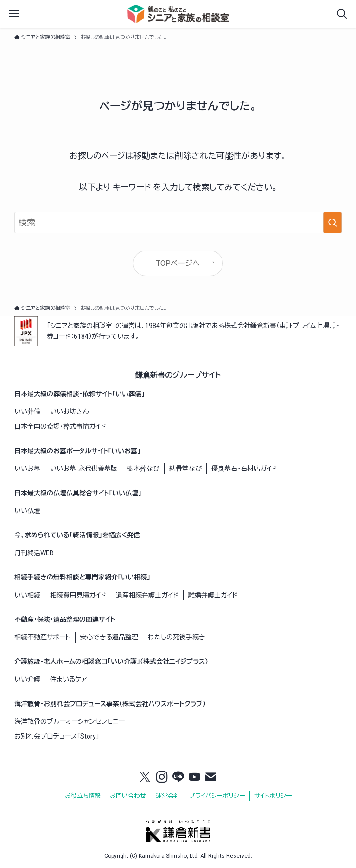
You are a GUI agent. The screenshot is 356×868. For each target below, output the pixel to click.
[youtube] (195, 778)
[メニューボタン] (14, 14)
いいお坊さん (69, 411)
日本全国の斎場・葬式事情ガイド (60, 426)
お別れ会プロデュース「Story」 (57, 736)
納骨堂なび (185, 469)
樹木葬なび (143, 469)
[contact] (211, 778)
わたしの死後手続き (177, 637)
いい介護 (27, 679)
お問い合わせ (128, 796)
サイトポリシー (273, 796)
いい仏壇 (27, 511)
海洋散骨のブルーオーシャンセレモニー (70, 721)
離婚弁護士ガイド (213, 595)
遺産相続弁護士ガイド (147, 595)
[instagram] (162, 778)
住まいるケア (68, 679)
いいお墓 (27, 469)
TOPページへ (178, 263)
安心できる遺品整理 (109, 637)
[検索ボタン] (342, 14)
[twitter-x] (145, 778)
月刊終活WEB (34, 553)
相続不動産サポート (42, 637)
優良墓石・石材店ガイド (244, 469)
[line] (178, 778)
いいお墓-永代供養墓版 (84, 469)
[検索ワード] (178, 223)
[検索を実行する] (332, 223)
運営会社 (168, 796)
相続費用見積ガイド (78, 595)
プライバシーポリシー (217, 796)
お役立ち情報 (83, 796)
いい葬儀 (27, 411)
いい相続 (27, 595)
